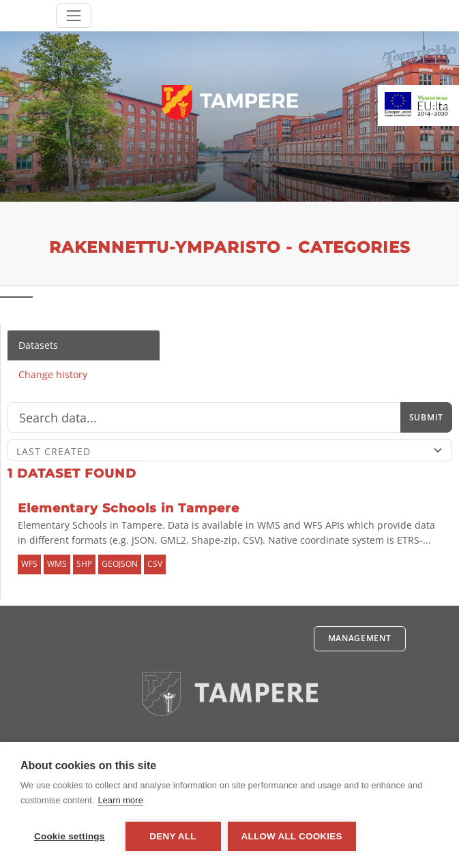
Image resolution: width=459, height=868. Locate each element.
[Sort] (230, 450)
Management (360, 638)
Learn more (120, 800)
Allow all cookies (292, 836)
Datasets (38, 345)
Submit (426, 417)
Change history (53, 374)
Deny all (173, 836)
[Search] (204, 418)
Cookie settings (70, 836)
